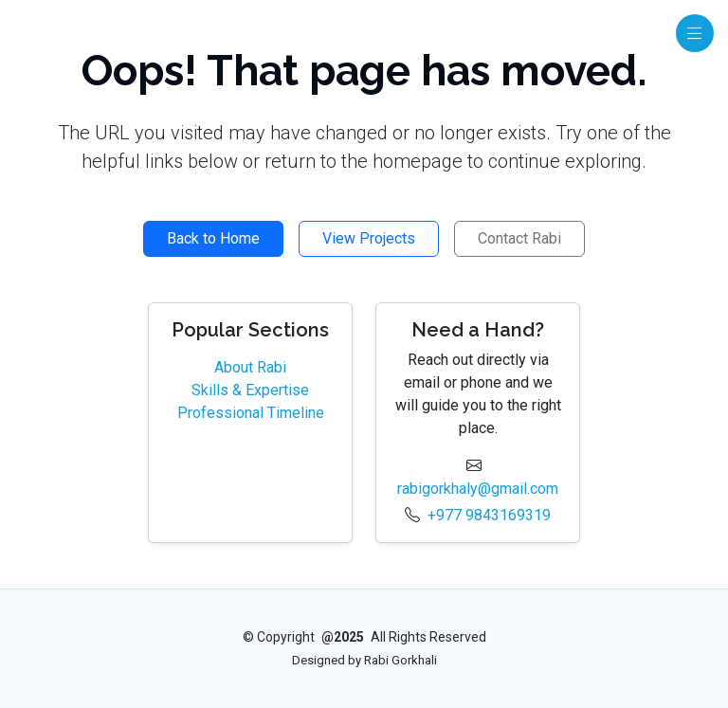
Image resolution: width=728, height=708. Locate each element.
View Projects (369, 238)
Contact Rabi (519, 238)
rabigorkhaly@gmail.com (478, 489)
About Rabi (250, 367)
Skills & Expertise (250, 390)
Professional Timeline (251, 413)
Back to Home (213, 238)
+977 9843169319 (489, 515)
